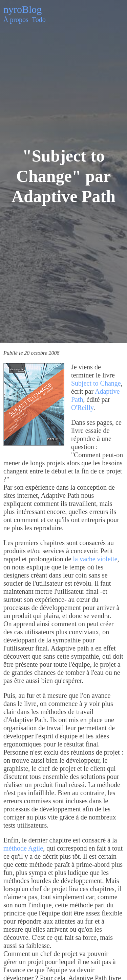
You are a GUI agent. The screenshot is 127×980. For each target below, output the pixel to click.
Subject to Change (96, 383)
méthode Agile (23, 848)
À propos (16, 20)
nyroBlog (23, 9)
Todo (39, 20)
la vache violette (95, 559)
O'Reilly (82, 408)
